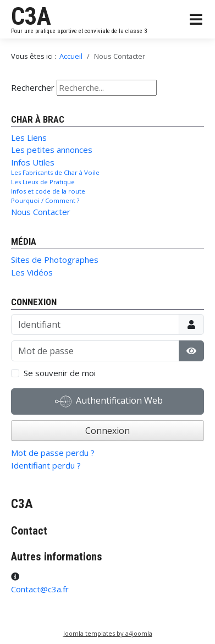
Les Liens (29, 137)
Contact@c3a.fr (40, 589)
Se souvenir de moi (60, 373)
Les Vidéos (32, 272)
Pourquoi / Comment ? (45, 200)
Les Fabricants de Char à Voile (55, 172)
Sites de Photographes (55, 260)
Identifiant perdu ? (46, 465)
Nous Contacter (41, 212)
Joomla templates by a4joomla (108, 633)
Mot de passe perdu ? (53, 453)
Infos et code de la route (48, 191)
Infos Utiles (33, 162)
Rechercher (33, 87)
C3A (31, 16)
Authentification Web (109, 401)
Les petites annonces (52, 150)
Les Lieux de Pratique (43, 182)
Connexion (107, 431)
